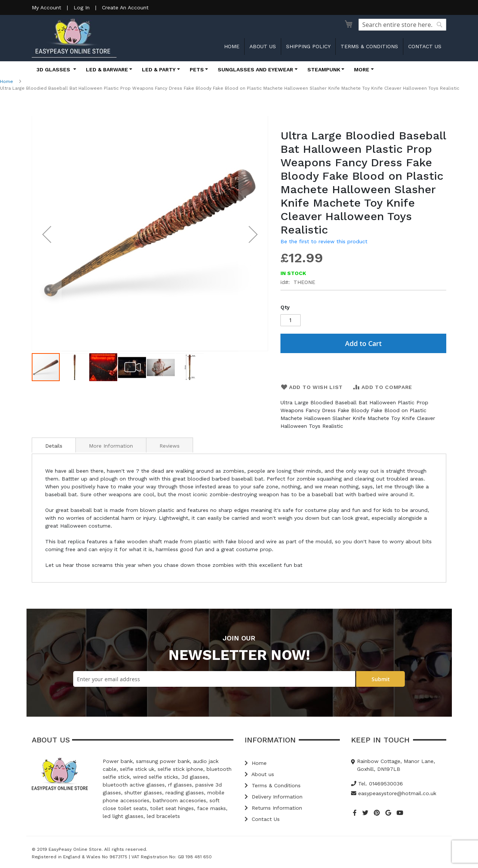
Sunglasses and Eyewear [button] (255, 69)
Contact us (425, 46)
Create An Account (125, 7)
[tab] (54, 445)
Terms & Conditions (369, 46)
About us (263, 46)
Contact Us (262, 819)
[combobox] (402, 25)
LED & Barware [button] (107, 69)
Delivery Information (274, 797)
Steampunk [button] (324, 69)
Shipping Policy (308, 46)
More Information (111, 446)
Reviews (170, 446)
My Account (46, 7)
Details (54, 446)
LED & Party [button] (159, 69)
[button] (47, 234)
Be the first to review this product (324, 241)
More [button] (362, 69)
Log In (82, 7)
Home (232, 46)
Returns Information (273, 808)
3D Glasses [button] (54, 69)
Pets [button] (197, 69)
